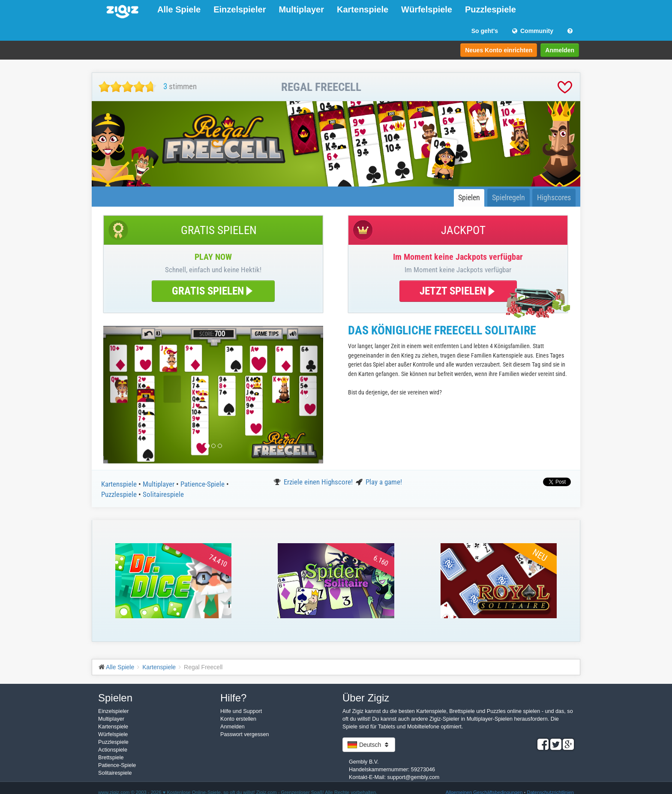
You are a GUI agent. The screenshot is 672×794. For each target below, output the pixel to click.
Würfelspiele (427, 9)
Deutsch (369, 745)
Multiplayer (301, 9)
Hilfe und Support (241, 711)
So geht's (485, 31)
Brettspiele (111, 758)
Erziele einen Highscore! (319, 482)
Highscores (554, 197)
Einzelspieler (240, 9)
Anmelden (560, 50)
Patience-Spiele (203, 484)
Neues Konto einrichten (499, 50)
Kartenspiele (363, 9)
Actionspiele (113, 750)
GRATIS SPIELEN (213, 291)
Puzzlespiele (490, 9)
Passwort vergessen (244, 734)
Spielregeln (508, 197)
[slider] (127, 87)
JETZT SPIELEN (458, 291)
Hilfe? (233, 698)
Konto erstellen (238, 719)
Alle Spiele (179, 9)
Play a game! (384, 482)
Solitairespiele (163, 494)
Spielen (469, 197)
